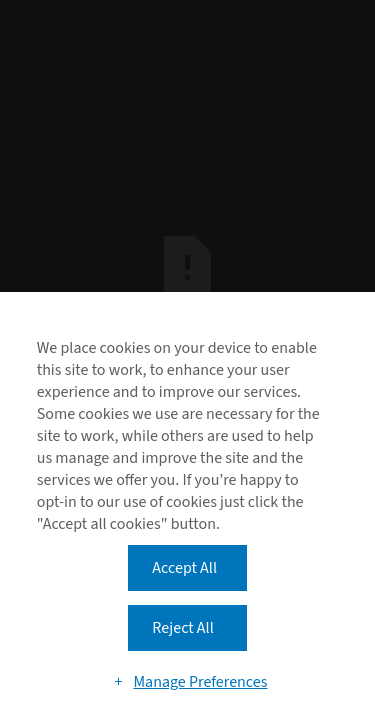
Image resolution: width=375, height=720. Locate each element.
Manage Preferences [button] (200, 682)
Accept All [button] (184, 568)
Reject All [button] (182, 628)
